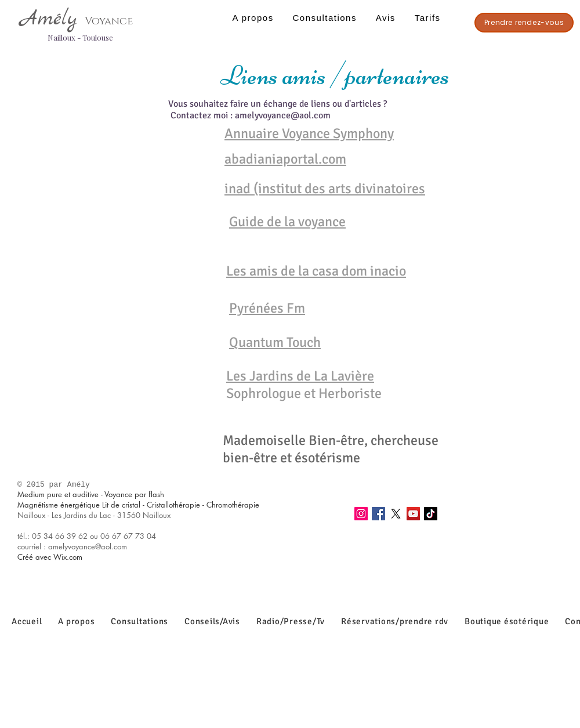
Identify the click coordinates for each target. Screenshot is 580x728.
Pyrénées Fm (267, 308)
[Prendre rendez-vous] (524, 23)
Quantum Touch (275, 342)
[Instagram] (361, 514)
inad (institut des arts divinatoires (325, 189)
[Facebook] (378, 514)
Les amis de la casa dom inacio (316, 271)
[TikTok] (431, 514)
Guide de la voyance (287, 222)
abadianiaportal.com (285, 159)
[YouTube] (413, 514)
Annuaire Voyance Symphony (309, 133)
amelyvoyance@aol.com (283, 115)
